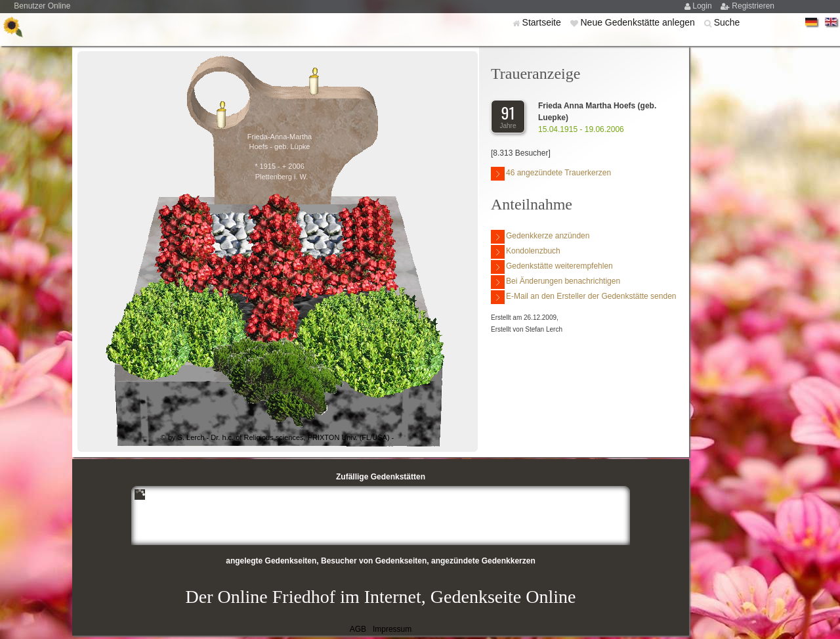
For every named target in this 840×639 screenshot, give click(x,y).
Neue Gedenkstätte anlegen (639, 22)
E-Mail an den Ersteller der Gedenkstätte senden (583, 297)
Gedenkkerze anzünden (540, 237)
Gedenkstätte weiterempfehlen (552, 267)
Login (703, 6)
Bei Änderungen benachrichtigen (556, 282)
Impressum (392, 629)
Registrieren (753, 6)
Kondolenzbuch (526, 252)
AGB (358, 629)
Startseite (543, 22)
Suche (727, 22)
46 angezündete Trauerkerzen (551, 174)
